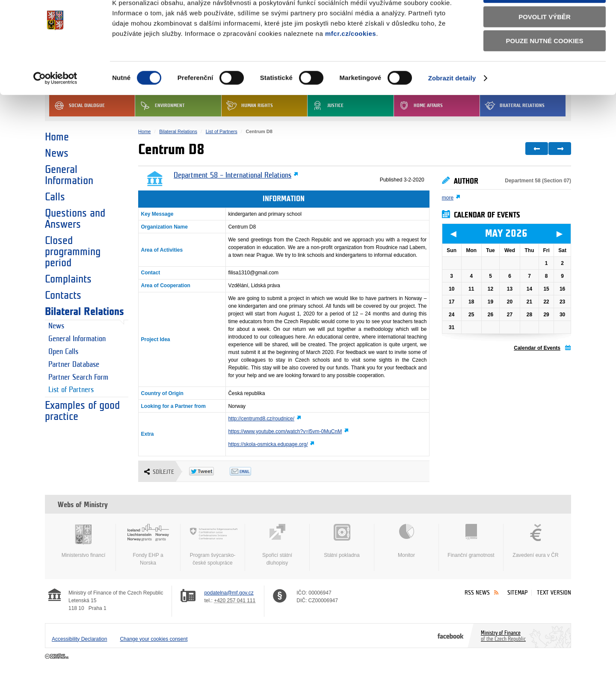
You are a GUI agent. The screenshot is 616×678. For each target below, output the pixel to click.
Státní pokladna (342, 541)
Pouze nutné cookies (545, 69)
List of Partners (71, 390)
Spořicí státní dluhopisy (277, 545)
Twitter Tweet (209, 471)
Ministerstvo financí (83, 541)
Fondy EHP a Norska (148, 545)
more (448, 198)
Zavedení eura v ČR (536, 541)
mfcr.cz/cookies (351, 62)
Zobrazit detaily (452, 106)
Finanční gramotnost (471, 541)
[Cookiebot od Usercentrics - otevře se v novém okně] (55, 107)
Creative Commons (58, 657)
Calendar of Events (537, 348)
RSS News (477, 593)
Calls (55, 197)
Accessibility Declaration (79, 639)
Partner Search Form (78, 378)
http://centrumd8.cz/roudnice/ (261, 419)
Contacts (63, 295)
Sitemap (517, 593)
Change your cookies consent (154, 639)
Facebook (451, 636)
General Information (69, 175)
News (57, 153)
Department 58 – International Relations (232, 175)
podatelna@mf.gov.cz (229, 593)
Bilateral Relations (84, 312)
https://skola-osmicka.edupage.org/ (268, 444)
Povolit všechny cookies (545, 21)
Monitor (406, 541)
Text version (554, 593)
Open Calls (63, 352)
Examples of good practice (82, 411)
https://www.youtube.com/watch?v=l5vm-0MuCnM (285, 431)
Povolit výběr (545, 45)
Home (57, 137)
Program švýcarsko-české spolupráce (213, 545)
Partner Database (74, 365)
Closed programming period (73, 252)
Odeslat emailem (250, 471)
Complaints (68, 279)
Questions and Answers (75, 219)
